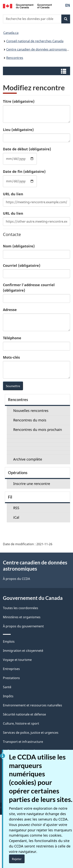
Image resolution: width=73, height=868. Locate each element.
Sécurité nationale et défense (24, 714)
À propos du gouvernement (23, 626)
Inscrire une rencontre (32, 484)
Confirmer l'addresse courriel (29, 288)
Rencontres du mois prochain (38, 430)
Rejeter (17, 859)
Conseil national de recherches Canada (35, 41)
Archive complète (28, 459)
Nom (19, 246)
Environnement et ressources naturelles (33, 705)
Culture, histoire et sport (21, 723)
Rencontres (15, 58)
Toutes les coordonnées (21, 608)
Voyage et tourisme (17, 660)
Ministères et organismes (22, 617)
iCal (16, 517)
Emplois (9, 642)
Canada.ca (11, 33)
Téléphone (12, 338)
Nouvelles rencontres (31, 411)
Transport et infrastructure (23, 742)
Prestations (11, 678)
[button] (37, 71)
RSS (16, 508)
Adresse (10, 310)
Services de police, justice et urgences (31, 733)
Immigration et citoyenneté (23, 651)
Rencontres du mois (30, 420)
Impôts (8, 696)
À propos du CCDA (16, 579)
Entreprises (11, 669)
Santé (7, 687)
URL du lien (13, 194)
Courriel (22, 265)
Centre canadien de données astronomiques (39, 49)
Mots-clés (11, 357)
